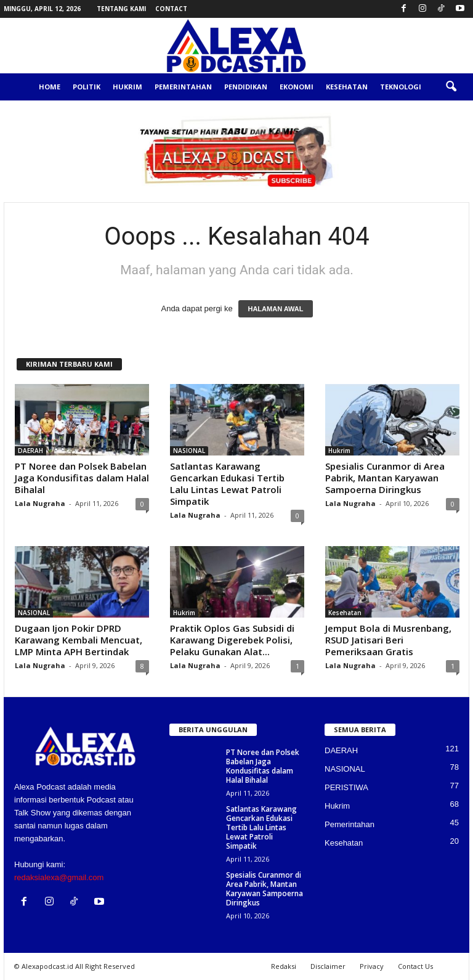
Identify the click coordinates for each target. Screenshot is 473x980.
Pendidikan (246, 87)
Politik (87, 87)
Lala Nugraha (40, 503)
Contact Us (415, 966)
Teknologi (401, 87)
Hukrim (127, 87)
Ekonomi (297, 87)
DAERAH (30, 451)
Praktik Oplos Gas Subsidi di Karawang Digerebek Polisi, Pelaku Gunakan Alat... (232, 640)
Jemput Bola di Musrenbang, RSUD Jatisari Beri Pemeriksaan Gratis (388, 640)
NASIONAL (189, 451)
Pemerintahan (183, 87)
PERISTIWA (346, 787)
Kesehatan (347, 87)
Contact (171, 9)
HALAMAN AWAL (275, 309)
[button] (451, 87)
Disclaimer (328, 966)
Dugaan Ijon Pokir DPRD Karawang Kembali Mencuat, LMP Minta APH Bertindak (79, 640)
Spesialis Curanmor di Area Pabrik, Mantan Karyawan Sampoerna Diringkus (385, 478)
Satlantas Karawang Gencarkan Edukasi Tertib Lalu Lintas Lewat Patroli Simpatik (227, 484)
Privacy (372, 966)
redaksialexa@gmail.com (59, 877)
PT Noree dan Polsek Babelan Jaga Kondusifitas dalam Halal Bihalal (82, 478)
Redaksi (284, 966)
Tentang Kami (121, 9)
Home (50, 87)
